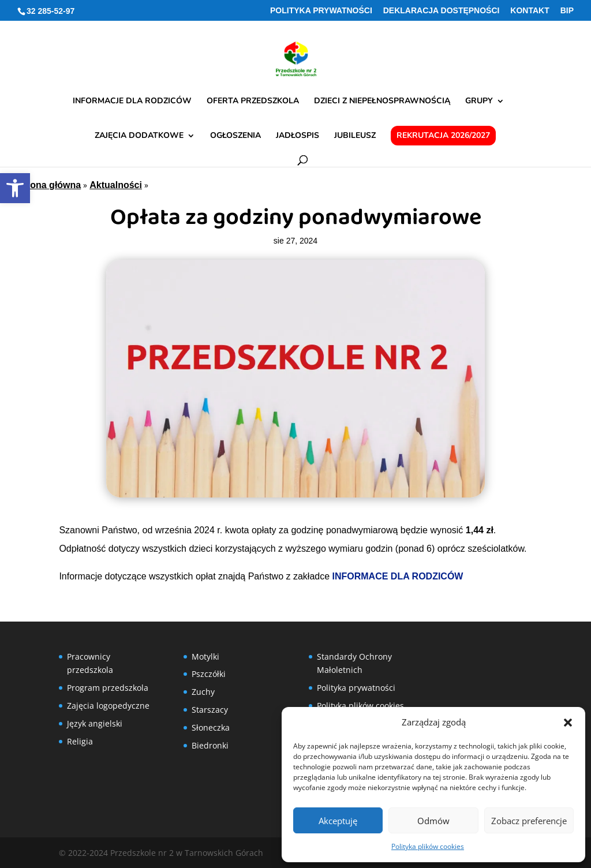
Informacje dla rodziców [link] (132, 102)
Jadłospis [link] (298, 136)
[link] (15, 188)
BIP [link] (567, 11)
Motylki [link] (205, 656)
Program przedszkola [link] (108, 688)
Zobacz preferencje (529, 821)
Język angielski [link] (95, 723)
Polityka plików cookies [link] (428, 846)
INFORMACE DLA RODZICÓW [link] (398, 576)
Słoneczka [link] (211, 727)
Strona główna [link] (49, 185)
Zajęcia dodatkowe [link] (139, 136)
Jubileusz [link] (355, 136)
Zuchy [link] (203, 692)
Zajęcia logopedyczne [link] (108, 706)
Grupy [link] (479, 102)
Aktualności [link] (116, 185)
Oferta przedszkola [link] (253, 102)
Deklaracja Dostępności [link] (442, 11)
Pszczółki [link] (209, 674)
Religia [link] (80, 741)
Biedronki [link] (210, 745)
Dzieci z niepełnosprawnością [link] (382, 102)
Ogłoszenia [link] (235, 136)
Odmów (433, 821)
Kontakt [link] (530, 11)
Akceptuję (338, 821)
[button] (568, 723)
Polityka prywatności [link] (321, 11)
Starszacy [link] (210, 710)
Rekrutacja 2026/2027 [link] (443, 135)
